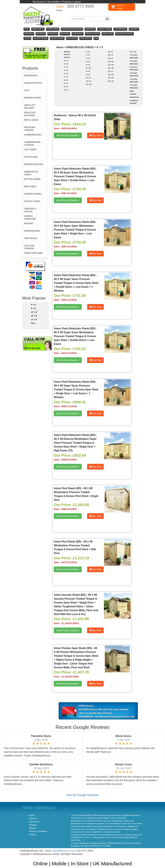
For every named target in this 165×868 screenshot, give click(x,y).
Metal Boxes (134, 97)
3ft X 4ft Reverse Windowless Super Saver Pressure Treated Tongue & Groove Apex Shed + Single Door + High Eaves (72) (75, 445)
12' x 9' (110, 58)
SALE (27, 90)
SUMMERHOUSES (33, 135)
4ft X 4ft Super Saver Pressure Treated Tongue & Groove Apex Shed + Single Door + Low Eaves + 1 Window (76, 391)
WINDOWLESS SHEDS (31, 173)
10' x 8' (34, 316)
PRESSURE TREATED (30, 129)
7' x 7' (88, 58)
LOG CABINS (30, 150)
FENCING (29, 224)
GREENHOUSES (32, 231)
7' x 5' (88, 52)
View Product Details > (68, 135)
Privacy (32, 835)
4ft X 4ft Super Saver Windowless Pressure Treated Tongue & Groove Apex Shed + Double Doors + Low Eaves (75, 338)
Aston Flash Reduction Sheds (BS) (75, 169)
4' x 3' (100, 47)
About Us (33, 819)
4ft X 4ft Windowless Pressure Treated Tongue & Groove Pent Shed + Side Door (75, 547)
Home (60, 47)
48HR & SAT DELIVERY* (30, 107)
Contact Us (34, 822)
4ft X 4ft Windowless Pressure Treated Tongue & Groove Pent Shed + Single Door (76, 494)
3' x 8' (66, 64)
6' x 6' (66, 86)
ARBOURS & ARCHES (30, 210)
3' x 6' (66, 60)
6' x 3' (66, 80)
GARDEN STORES (33, 194)
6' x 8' (66, 90)
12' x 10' (111, 61)
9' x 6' (88, 71)
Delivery (33, 825)
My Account (39, 2)
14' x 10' (111, 68)
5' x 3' (66, 77)
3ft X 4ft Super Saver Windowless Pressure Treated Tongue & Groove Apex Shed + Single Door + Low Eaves (75, 232)
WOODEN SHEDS (33, 98)
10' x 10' (89, 84)
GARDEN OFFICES (33, 83)
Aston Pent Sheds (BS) (68, 488)
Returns (33, 828)
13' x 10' (111, 65)
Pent (33, 323)
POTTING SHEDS (32, 179)
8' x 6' (34, 308)
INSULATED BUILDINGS (30, 114)
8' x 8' (88, 65)
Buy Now (95, 135)
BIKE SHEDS (30, 187)
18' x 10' (111, 81)
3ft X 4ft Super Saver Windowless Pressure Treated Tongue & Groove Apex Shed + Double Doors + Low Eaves (75, 178)
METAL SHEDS (31, 120)
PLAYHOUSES (31, 157)
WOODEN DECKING (34, 164)
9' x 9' (88, 75)
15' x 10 (111, 75)
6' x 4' (34, 305)
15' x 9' (110, 71)
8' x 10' (89, 68)
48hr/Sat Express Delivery (67, 54)
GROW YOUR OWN (33, 253)
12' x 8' (34, 319)
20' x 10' (133, 52)
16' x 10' (111, 78)
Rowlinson (60, 115)
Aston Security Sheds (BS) (70, 595)
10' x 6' (34, 312)
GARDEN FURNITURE (30, 218)
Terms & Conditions (38, 831)
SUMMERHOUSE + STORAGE (33, 144)
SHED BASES (31, 238)
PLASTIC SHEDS (32, 201)
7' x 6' (88, 55)
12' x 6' (110, 52)
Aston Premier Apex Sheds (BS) (73, 648)
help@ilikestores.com (63, 851)
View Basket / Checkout (59, 2)
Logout (77, 2)
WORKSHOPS (31, 76)
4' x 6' (66, 70)
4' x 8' (66, 74)
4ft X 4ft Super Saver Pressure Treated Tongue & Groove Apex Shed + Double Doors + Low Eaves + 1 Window (76, 285)
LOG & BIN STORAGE (29, 247)
